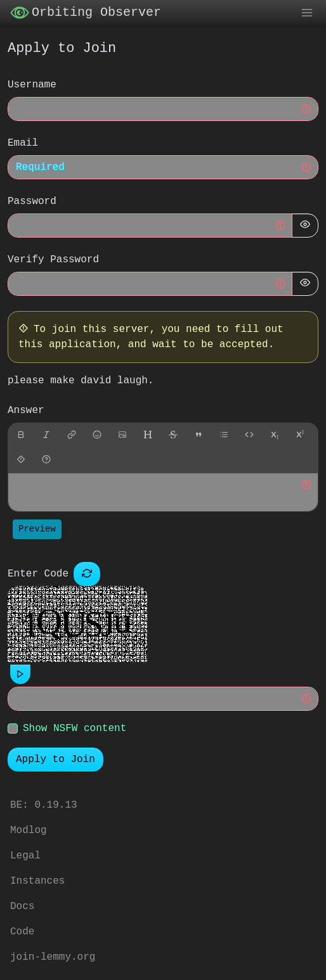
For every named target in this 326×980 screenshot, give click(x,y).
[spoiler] (21, 461)
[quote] (199, 436)
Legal (25, 856)
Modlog (29, 830)
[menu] (307, 13)
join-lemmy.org (53, 957)
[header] (148, 436)
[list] (224, 436)
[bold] (21, 436)
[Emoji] (97, 436)
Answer (26, 411)
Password (32, 202)
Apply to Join (55, 760)
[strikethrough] (173, 436)
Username (32, 86)
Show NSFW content (75, 729)
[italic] (46, 436)
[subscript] (275, 436)
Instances (37, 881)
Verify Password (53, 260)
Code (22, 932)
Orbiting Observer (86, 13)
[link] (72, 436)
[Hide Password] (305, 226)
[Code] (249, 436)
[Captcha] (87, 575)
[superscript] (300, 436)
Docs (22, 907)
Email (23, 144)
